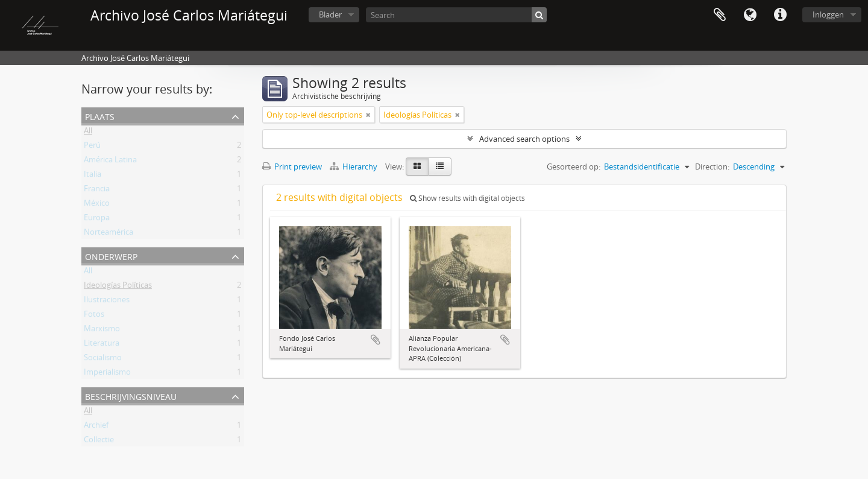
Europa (97, 220)
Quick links (780, 15)
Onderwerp (111, 255)
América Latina (110, 162)
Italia (93, 176)
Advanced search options (524, 139)
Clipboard (720, 15)
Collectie (99, 442)
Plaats (100, 116)
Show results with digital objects (467, 198)
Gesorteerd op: (574, 167)
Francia (97, 191)
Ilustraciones (107, 302)
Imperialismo (107, 374)
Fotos (94, 316)
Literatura (102, 345)
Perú (92, 147)
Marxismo (102, 331)
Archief (96, 427)
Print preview (292, 167)
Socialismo (103, 360)
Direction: (712, 167)
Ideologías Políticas (118, 287)
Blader (330, 14)
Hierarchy (354, 167)
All (88, 133)
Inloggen (828, 14)
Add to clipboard (376, 340)
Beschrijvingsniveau (131, 395)
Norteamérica (108, 234)
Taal (750, 15)
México (97, 205)
